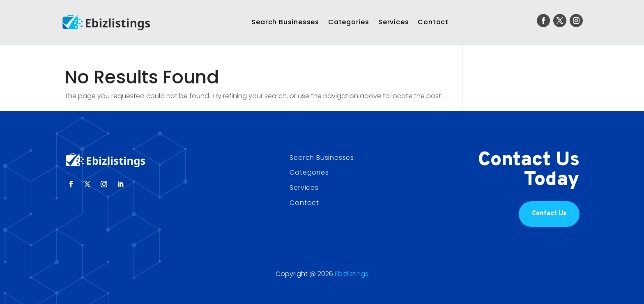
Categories (349, 22)
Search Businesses (285, 22)
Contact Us (549, 214)
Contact (433, 22)
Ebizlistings (352, 274)
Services (393, 22)
